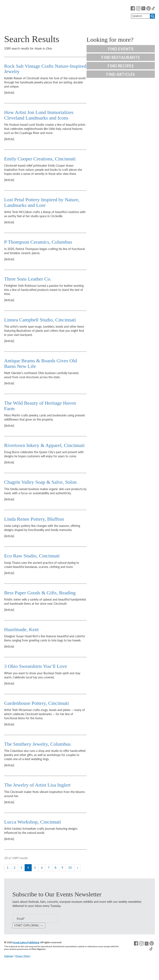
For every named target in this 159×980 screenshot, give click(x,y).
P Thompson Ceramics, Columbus (38, 242)
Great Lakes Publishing (26, 942)
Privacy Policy (23, 956)
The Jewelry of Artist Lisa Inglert (37, 785)
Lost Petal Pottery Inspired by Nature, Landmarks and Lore (42, 202)
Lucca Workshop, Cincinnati (33, 822)
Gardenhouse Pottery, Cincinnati (36, 703)
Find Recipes (121, 66)
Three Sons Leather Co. (28, 279)
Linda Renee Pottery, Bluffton (34, 519)
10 (70, 868)
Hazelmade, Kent (21, 629)
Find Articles (121, 74)
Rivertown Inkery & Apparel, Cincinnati (44, 445)
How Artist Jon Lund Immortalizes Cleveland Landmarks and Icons (39, 115)
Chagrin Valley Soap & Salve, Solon (40, 482)
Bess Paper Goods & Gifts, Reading (40, 593)
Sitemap (9, 956)
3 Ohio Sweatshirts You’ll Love (36, 666)
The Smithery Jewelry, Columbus (37, 744)
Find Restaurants (121, 57)
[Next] (77, 868)
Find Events (121, 49)
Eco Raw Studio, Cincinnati (32, 556)
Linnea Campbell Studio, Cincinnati (40, 320)
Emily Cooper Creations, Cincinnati (40, 159)
